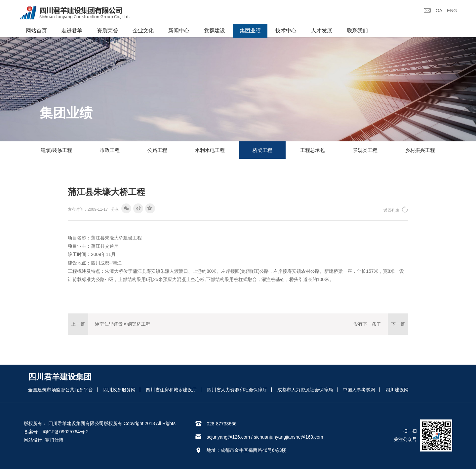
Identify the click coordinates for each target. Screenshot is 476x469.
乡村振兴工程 (420, 150)
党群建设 (215, 31)
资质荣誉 (107, 31)
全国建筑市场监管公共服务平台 (60, 390)
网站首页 (36, 31)
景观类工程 (365, 150)
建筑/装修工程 (57, 150)
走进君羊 (72, 31)
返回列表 (396, 209)
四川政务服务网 (119, 390)
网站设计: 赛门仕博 (44, 440)
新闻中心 (179, 31)
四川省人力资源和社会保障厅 (237, 390)
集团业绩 (250, 31)
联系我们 (357, 31)
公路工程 (157, 150)
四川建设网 (397, 390)
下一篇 (398, 324)
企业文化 (143, 31)
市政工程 (110, 150)
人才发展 (322, 31)
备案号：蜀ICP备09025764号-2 (56, 432)
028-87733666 (221, 424)
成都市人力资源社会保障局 (305, 390)
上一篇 (78, 324)
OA (439, 11)
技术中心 (286, 31)
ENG (452, 11)
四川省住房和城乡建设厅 (171, 390)
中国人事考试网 (359, 390)
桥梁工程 (262, 150)
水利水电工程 (210, 150)
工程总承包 (313, 150)
